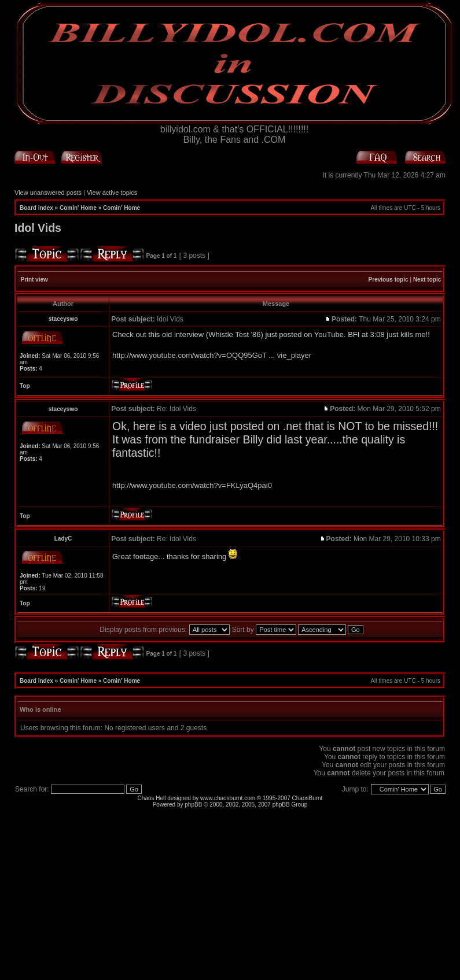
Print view (34, 280)
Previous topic (389, 280)
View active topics (112, 193)
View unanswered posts (48, 193)
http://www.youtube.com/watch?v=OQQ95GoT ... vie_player (212, 355)
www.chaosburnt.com (228, 798)
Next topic (427, 280)
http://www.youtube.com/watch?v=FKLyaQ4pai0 (192, 485)
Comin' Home (78, 208)
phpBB (193, 805)
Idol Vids (38, 228)
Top (25, 386)
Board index (36, 208)
